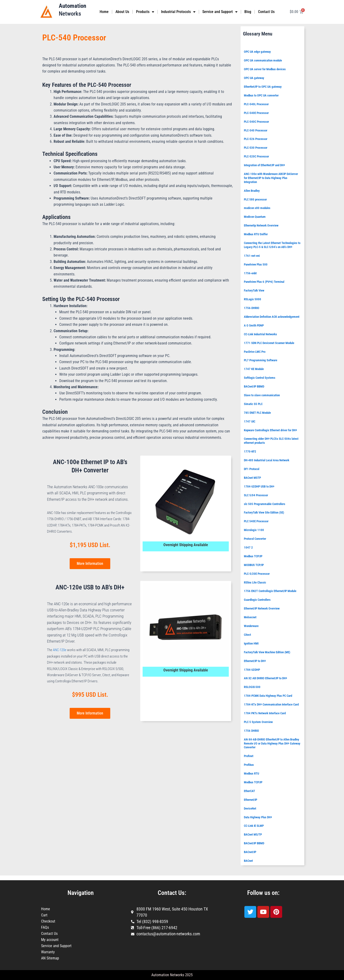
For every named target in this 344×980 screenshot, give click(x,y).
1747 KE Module (254, 369)
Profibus (249, 765)
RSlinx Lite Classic (255, 582)
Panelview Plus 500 (256, 264)
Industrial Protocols (178, 12)
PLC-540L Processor (256, 104)
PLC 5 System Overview (258, 722)
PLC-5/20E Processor (257, 574)
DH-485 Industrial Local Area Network (267, 460)
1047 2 (248, 547)
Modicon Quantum (255, 217)
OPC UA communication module (263, 60)
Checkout (48, 921)
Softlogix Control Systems (260, 378)
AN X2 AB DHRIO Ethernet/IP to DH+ (265, 678)
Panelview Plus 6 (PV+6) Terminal (264, 282)
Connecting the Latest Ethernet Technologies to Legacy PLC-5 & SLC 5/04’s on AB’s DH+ (272, 245)
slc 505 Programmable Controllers (265, 504)
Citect (247, 635)
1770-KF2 (250, 451)
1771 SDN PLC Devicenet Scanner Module (269, 343)
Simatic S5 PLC (253, 404)
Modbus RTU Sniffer (256, 234)
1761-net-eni (252, 256)
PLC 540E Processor (256, 521)
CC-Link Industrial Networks (260, 334)
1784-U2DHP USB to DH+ (259, 486)
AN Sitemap (50, 958)
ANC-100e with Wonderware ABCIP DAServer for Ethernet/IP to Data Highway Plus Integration (271, 178)
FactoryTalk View (254, 290)
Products (145, 12)
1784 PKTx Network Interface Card (265, 713)
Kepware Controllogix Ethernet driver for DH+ (270, 430)
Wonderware (251, 626)
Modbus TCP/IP (253, 556)
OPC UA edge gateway (257, 52)
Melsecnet (250, 617)
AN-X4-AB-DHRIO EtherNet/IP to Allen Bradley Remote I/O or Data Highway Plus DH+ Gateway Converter (272, 743)
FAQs (45, 927)
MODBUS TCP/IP (254, 565)
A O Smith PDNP (254, 325)
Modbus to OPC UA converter (261, 95)
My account (50, 940)
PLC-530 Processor (256, 148)
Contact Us (266, 12)
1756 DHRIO (251, 731)
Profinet (249, 756)
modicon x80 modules (257, 208)
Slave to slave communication (262, 395)
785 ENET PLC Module (257, 413)
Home (104, 12)
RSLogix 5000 (253, 299)
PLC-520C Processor (256, 156)
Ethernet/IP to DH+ (255, 661)
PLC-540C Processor (256, 122)
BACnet (248, 861)
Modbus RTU (251, 773)
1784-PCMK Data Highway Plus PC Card (268, 696)
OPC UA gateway (254, 78)
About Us (122, 12)
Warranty (48, 952)
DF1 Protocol (252, 469)
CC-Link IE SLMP (254, 826)
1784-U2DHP (252, 670)
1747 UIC (250, 421)
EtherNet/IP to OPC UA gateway (263, 87)
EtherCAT (249, 791)
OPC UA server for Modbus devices (265, 69)
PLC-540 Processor (256, 130)
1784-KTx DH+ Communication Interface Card (271, 704)
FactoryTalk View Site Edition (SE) (264, 512)
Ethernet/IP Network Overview (262, 608)
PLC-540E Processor (256, 113)
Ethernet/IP (251, 800)
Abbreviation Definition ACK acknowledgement (272, 317)
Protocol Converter (255, 539)
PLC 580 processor (255, 199)
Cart (44, 915)
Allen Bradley (252, 191)
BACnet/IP (250, 852)
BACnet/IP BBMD (254, 386)
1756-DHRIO (252, 308)
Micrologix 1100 (254, 530)
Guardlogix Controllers (257, 600)
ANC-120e (60, 650)
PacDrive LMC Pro (255, 352)
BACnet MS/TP (253, 834)
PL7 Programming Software (261, 360)
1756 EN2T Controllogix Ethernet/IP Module (270, 591)
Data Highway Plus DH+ (258, 817)
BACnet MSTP (252, 478)
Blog (248, 12)
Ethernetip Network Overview (261, 225)
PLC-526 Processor (256, 139)
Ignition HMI (251, 643)
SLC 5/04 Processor (256, 495)
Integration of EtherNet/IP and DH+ (264, 165)
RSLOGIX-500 (252, 687)
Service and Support (220, 12)
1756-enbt (250, 273)
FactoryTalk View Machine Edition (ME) (267, 652)
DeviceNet (250, 808)
